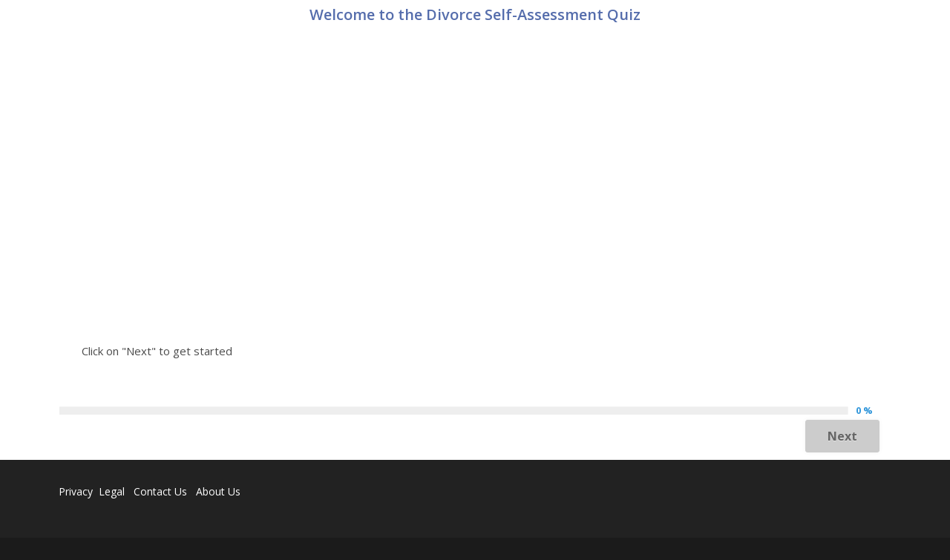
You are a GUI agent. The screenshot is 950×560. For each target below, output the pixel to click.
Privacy (76, 491)
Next (842, 436)
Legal (113, 491)
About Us (218, 491)
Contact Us (160, 491)
